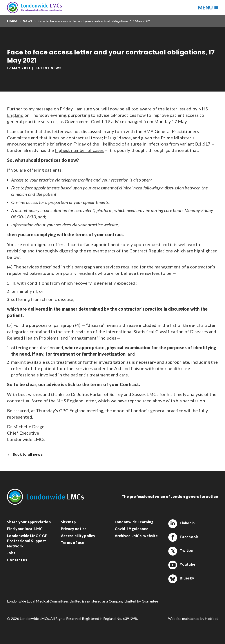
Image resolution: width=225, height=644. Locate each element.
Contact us (17, 560)
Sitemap (68, 522)
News (27, 21)
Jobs (11, 553)
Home (12, 21)
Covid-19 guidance (132, 529)
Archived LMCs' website (136, 536)
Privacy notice (74, 529)
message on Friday (54, 109)
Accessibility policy (78, 536)
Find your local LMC (25, 529)
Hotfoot (211, 618)
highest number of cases (79, 150)
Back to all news (28, 455)
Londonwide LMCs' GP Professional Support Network (27, 541)
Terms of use (73, 542)
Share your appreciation (29, 522)
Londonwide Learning (134, 522)
